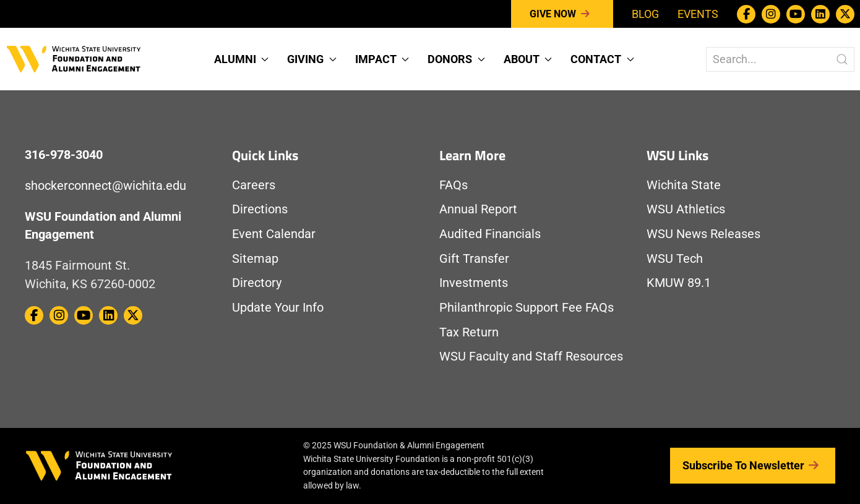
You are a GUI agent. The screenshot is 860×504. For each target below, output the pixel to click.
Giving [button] (312, 59)
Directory (257, 283)
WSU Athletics (686, 209)
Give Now (562, 14)
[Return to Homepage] (74, 58)
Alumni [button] (242, 59)
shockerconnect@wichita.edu (105, 186)
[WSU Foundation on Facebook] (746, 14)
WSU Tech (675, 259)
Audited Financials (490, 234)
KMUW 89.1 (679, 283)
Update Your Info (278, 308)
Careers (254, 185)
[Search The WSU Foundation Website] (780, 59)
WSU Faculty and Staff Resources (531, 357)
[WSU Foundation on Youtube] (796, 14)
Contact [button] (602, 59)
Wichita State (684, 185)
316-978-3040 (64, 155)
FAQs (454, 185)
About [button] (528, 59)
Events (698, 14)
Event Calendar (274, 234)
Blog (645, 14)
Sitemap (255, 259)
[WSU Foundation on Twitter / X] (845, 14)
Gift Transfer (474, 259)
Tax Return (469, 332)
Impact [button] (382, 59)
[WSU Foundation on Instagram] (771, 14)
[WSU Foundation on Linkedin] (820, 14)
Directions (260, 209)
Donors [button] (456, 59)
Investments (474, 283)
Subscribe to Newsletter (753, 466)
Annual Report (478, 209)
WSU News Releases (703, 234)
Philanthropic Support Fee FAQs (527, 308)
